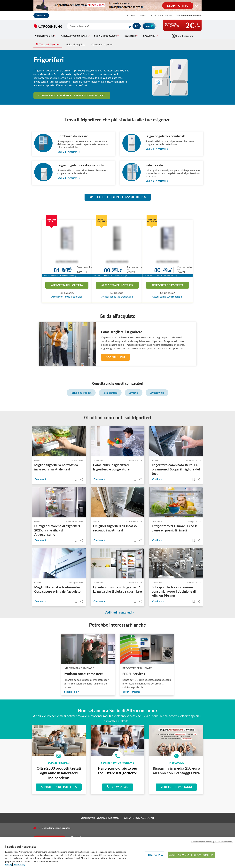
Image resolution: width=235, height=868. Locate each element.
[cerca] (93, 26)
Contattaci (41, 15)
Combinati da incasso (73, 136)
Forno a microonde (81, 393)
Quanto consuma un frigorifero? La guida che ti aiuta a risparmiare (117, 589)
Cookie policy (19, 865)
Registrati (188, 36)
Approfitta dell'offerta (67, 285)
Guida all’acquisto (76, 44)
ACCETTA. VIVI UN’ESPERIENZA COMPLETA (191, 855)
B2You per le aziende (161, 15)
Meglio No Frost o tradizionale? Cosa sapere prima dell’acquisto (57, 589)
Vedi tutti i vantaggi (176, 787)
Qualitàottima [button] (67, 270)
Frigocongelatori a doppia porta (81, 165)
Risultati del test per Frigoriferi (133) (118, 197)
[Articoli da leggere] (76, 479)
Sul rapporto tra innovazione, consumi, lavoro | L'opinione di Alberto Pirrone (174, 591)
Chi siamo (130, 15)
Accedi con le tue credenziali (67, 296)
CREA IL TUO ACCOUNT (139, 818)
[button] (76, 276)
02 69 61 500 (117, 787)
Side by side (154, 165)
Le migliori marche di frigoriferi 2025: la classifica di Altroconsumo (57, 530)
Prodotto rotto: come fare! (83, 674)
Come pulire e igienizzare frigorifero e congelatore (111, 467)
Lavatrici (134, 393)
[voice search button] (128, 26)
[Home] (35, 828)
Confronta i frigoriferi (103, 44)
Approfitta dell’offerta (118, 721)
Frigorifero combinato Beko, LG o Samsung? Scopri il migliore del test (176, 469)
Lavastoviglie (157, 393)
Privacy (9, 865)
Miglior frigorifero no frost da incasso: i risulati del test (56, 467)
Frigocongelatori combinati (165, 136)
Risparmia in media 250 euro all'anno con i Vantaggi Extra (176, 771)
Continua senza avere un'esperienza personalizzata (212, 842)
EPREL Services (134, 674)
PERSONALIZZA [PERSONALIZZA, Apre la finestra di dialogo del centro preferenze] (155, 855)
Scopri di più (115, 357)
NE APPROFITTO (178, 5)
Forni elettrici (110, 393)
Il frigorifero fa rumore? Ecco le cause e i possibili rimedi (175, 528)
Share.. (82, 479)
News (143, 15)
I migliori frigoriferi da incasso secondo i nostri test (115, 528)
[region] (117, 853)
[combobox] (104, 26)
